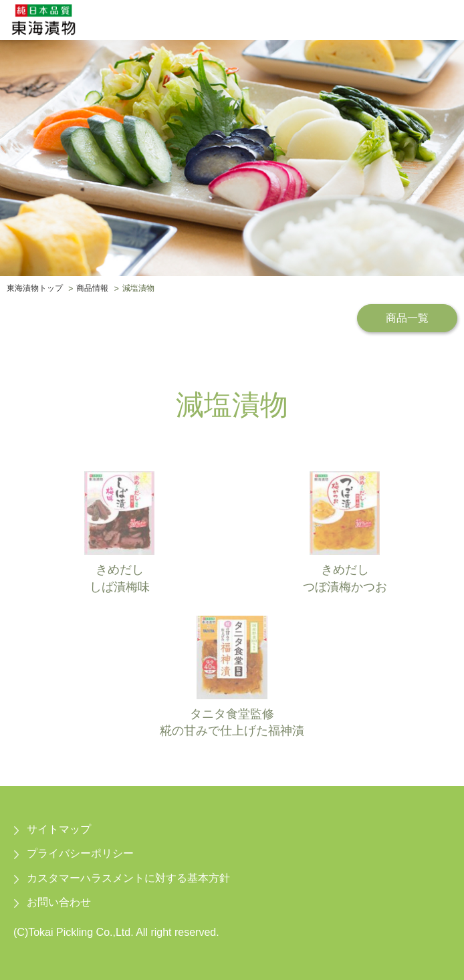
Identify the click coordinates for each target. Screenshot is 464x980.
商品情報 (92, 289)
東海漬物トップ (35, 289)
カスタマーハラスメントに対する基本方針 (128, 878)
